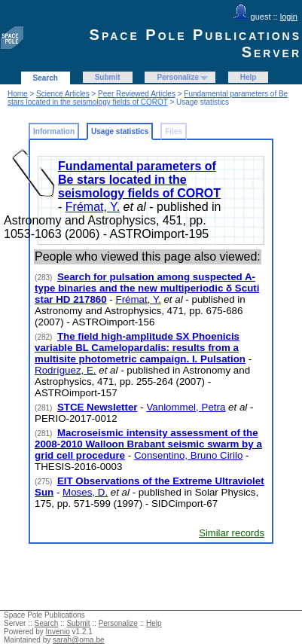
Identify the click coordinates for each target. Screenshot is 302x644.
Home (18, 94)
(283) (44, 278)
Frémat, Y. (93, 207)
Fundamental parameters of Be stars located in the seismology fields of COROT (148, 98)
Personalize (178, 77)
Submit (108, 77)
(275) (44, 482)
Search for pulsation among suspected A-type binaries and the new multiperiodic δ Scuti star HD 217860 (147, 288)
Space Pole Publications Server (195, 43)
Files (174, 131)
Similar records (232, 533)
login (289, 17)
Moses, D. (85, 492)
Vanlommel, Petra (186, 407)
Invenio (58, 632)
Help (249, 77)
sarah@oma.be (79, 640)
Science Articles (63, 94)
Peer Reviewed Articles (137, 94)
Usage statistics (120, 131)
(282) (44, 337)
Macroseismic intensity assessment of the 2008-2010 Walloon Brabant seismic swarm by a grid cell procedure (148, 444)
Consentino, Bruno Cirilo (188, 455)
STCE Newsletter (98, 407)
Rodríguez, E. (66, 370)
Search (46, 78)
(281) (44, 408)
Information (54, 131)
